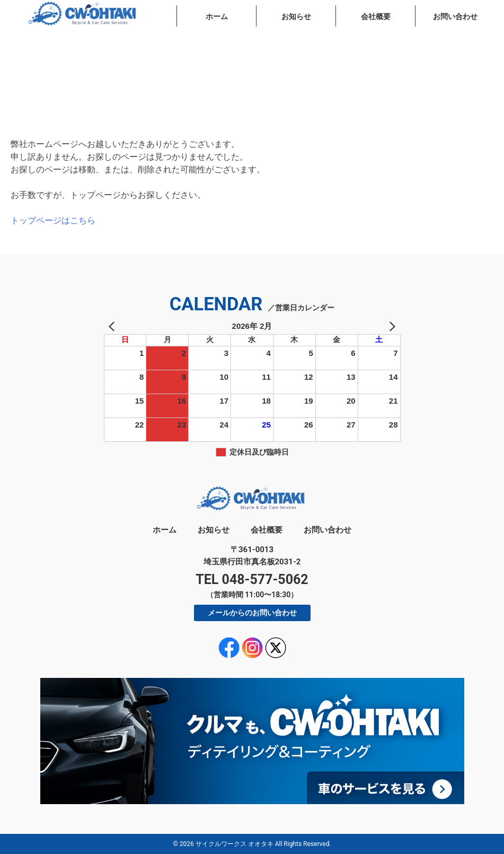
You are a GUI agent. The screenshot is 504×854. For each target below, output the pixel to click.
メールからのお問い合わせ (252, 613)
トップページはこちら (53, 220)
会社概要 (376, 16)
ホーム (217, 16)
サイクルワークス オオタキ (235, 844)
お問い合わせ (455, 16)
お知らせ (296, 16)
